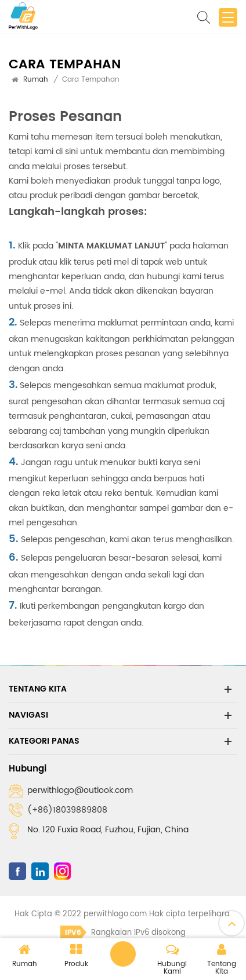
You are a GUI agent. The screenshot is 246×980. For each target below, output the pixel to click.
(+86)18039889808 (67, 810)
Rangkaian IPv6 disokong (123, 933)
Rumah (36, 80)
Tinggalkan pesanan (123, 954)
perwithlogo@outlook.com (80, 790)
